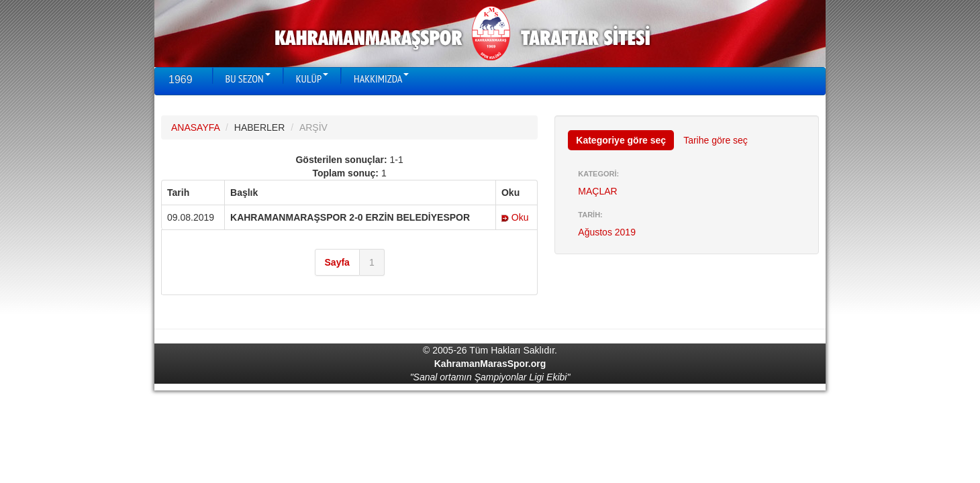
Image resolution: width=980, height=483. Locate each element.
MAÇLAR (597, 191)
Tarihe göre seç (716, 140)
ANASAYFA (195, 127)
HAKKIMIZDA (381, 78)
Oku (515, 217)
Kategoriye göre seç (621, 140)
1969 (181, 79)
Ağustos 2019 (607, 232)
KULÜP (312, 78)
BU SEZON (248, 78)
